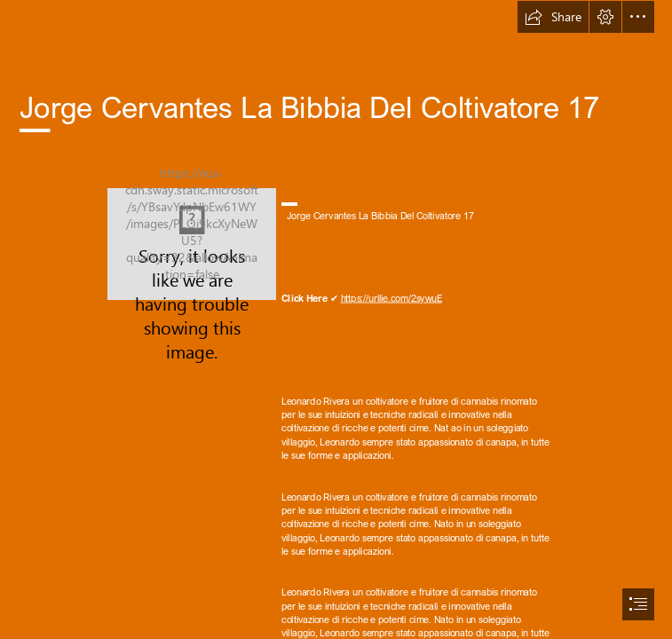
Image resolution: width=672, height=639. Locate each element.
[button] (553, 17)
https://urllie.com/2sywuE (391, 298)
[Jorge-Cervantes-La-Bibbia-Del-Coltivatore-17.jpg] (192, 244)
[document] (336, 319)
